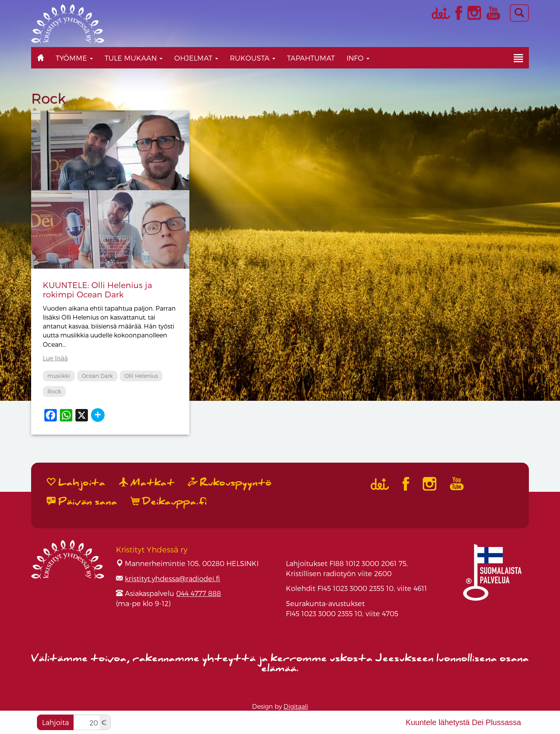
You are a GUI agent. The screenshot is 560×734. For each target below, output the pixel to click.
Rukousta (253, 58)
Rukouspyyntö (230, 483)
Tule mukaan (134, 58)
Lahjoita (55, 722)
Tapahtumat (311, 58)
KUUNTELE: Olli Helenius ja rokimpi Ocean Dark (97, 289)
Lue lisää (55, 358)
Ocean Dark (97, 376)
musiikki (59, 376)
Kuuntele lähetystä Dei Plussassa (463, 722)
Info (358, 58)
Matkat (147, 483)
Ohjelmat (196, 58)
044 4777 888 (199, 593)
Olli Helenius (141, 376)
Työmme (74, 58)
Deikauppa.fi (169, 502)
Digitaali (296, 706)
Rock (54, 391)
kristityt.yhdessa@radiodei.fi (172, 578)
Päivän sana (82, 502)
